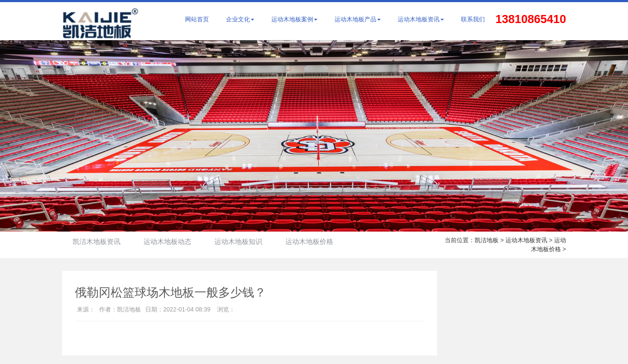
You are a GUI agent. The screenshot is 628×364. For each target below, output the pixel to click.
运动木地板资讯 (421, 19)
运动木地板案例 (294, 19)
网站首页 (197, 19)
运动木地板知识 (238, 242)
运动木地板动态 (167, 242)
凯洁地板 (487, 240)
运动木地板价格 (309, 242)
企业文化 (240, 19)
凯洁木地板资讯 (97, 242)
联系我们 (473, 19)
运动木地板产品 (358, 19)
